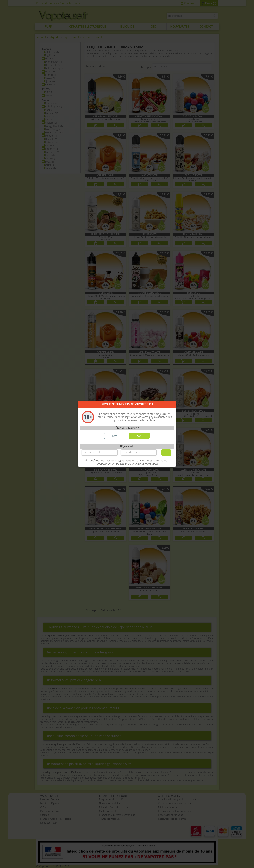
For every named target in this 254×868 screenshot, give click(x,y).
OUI (139, 436)
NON (115, 436)
